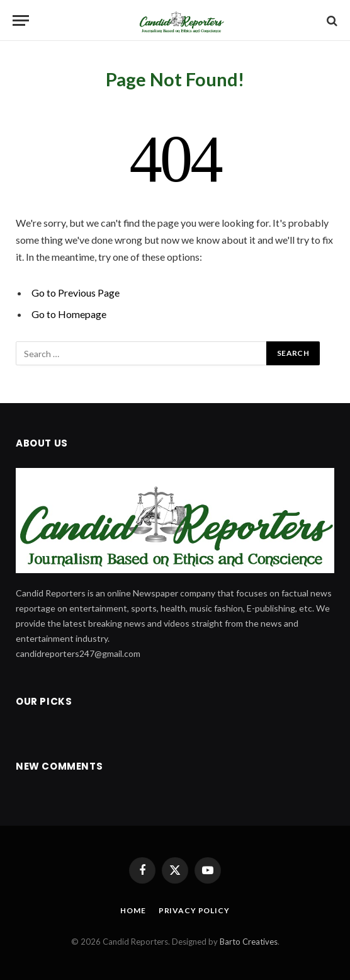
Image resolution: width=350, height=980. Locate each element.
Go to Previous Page (76, 293)
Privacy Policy (194, 910)
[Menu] (21, 20)
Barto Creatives (249, 942)
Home (133, 910)
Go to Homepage (69, 314)
